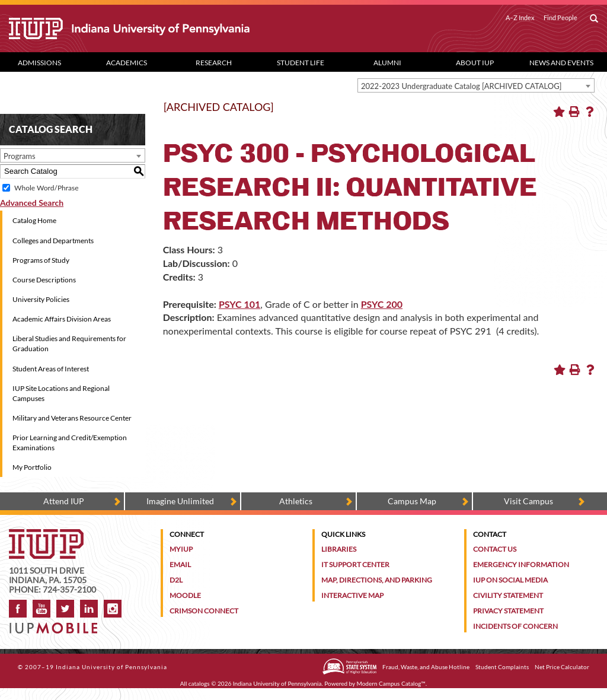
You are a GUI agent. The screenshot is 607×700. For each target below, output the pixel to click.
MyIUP (181, 549)
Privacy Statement (508, 611)
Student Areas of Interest (51, 369)
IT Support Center (355, 564)
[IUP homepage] (46, 535)
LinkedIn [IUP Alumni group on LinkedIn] (89, 609)
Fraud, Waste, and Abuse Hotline (426, 667)
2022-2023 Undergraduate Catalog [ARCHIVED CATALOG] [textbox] (461, 86)
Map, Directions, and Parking (377, 580)
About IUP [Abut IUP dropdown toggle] (475, 63)
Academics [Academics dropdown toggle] (127, 63)
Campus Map (412, 501)
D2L (176, 580)
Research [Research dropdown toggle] (214, 63)
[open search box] (594, 19)
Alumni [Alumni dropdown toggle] (387, 63)
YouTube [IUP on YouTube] (41, 609)
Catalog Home (34, 220)
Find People (560, 18)
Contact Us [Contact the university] (495, 549)
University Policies (41, 299)
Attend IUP (64, 501)
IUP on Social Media (510, 580)
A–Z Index (520, 18)
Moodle (185, 595)
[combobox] (476, 85)
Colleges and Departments (53, 241)
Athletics (296, 501)
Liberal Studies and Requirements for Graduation (69, 343)
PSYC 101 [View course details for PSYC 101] (239, 304)
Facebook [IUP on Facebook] (18, 609)
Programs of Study (41, 260)
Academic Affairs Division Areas (62, 319)
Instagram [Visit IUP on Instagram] (113, 609)
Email (180, 564)
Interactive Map (352, 595)
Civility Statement (508, 595)
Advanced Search (32, 203)
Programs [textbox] (20, 156)
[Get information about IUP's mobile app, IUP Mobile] (57, 624)
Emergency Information (521, 564)
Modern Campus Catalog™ (391, 683)
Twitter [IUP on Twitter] (65, 609)
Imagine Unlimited (180, 501)
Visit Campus (528, 501)
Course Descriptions (44, 280)
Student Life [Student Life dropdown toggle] (301, 63)
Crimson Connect (204, 611)
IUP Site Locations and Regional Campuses (61, 393)
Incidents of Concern (515, 626)
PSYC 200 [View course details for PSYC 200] (382, 304)
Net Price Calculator (562, 667)
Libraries (339, 549)
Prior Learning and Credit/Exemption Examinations (70, 443)
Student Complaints (502, 667)
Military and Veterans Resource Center (72, 418)
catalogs (199, 683)
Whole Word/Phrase (46, 188)
